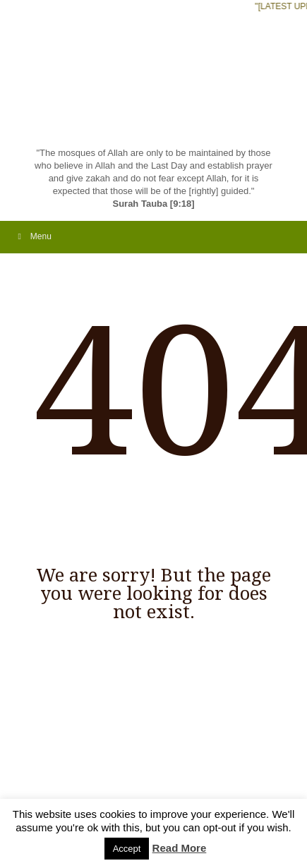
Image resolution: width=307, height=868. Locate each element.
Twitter (106, 785)
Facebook (43, 785)
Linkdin (127, 785)
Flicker (64, 785)
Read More (180, 848)
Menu (33, 236)
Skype (85, 785)
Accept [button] (127, 849)
